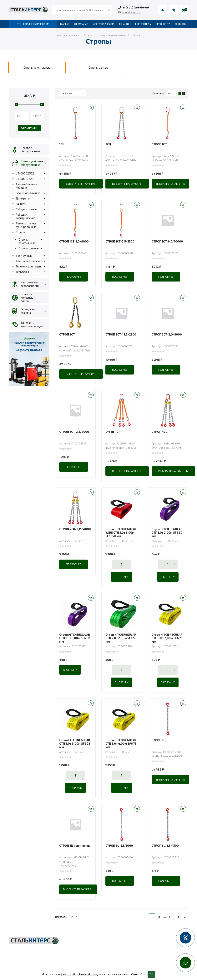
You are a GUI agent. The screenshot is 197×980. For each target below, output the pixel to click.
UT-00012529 (25, 179)
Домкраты (23, 198)
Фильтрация (29, 128)
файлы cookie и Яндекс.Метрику (79, 974)
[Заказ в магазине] (73, 93)
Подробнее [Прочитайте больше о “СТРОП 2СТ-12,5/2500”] (120, 370)
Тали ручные (24, 256)
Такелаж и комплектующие (31, 324)
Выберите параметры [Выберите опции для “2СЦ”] (127, 184)
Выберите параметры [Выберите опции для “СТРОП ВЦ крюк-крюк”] (78, 889)
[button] (91, 107)
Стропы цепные (29, 248)
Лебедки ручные (27, 209)
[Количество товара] (122, 564)
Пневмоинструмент (146, 948)
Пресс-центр (163, 24)
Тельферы (22, 272)
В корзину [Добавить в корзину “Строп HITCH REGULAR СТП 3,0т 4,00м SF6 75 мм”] (122, 788)
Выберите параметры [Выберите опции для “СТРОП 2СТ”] (81, 374)
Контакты (180, 24)
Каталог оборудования (33, 24)
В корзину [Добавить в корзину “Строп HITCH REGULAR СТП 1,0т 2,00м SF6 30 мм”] (168, 577)
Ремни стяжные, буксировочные (26, 225)
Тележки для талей (28, 266)
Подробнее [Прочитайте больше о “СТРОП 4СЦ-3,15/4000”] (74, 564)
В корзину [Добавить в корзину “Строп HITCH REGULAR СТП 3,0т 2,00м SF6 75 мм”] (168, 682)
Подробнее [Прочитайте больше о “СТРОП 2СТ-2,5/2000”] (74, 467)
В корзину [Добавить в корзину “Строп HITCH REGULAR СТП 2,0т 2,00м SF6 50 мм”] (122, 682)
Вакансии (125, 24)
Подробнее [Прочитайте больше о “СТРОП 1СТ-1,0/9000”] (74, 277)
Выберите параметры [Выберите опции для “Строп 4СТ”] (127, 471)
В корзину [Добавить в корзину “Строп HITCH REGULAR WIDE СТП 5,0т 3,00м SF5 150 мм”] (122, 577)
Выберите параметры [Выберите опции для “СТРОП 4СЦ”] (173, 471)
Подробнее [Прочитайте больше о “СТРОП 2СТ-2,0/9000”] (166, 370)
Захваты (21, 204)
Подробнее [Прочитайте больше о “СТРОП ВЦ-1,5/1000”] (120, 881)
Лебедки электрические (25, 216)
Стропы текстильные (27, 241)
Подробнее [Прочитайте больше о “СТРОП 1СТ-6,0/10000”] (166, 277)
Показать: (158, 93)
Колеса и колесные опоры (27, 297)
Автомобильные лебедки (26, 186)
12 (178, 917)
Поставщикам (143, 24)
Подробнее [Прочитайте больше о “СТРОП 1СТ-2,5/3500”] (120, 277)
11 (170, 917)
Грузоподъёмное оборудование (31, 163)
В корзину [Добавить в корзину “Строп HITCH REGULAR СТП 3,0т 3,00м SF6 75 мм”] (75, 788)
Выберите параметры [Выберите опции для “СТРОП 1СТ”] (170, 184)
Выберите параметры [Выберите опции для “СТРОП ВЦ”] (170, 779)
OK (151, 974)
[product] (75, 123)
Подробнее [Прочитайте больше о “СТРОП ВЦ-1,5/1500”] (166, 881)
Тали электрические (29, 261)
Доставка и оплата (104, 24)
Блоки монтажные (28, 193)
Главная (65, 24)
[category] (37, 67)
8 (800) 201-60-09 (136, 7)
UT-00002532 (25, 173)
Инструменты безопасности (30, 284)
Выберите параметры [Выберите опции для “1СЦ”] (81, 184)
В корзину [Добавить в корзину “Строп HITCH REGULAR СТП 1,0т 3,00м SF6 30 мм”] (70, 670)
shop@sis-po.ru (132, 12)
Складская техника (28, 311)
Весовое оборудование (30, 149)
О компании (81, 24)
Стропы (21, 232)
